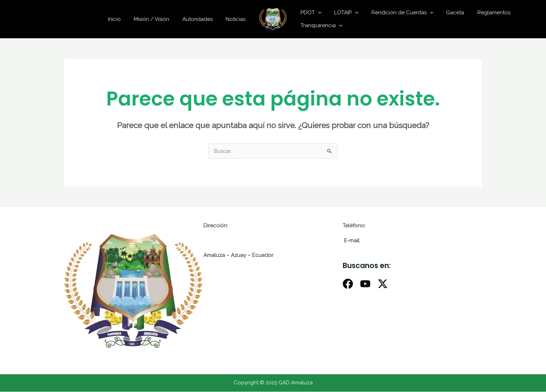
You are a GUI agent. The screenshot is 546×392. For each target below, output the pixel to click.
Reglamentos (482, 13)
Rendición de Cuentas (396, 13)
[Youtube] (365, 284)
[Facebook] (348, 284)
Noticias (237, 19)
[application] (317, 13)
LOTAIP (342, 13)
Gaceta (446, 13)
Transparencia (320, 25)
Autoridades (201, 19)
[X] (383, 284)
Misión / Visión (158, 19)
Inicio (123, 19)
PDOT (310, 13)
